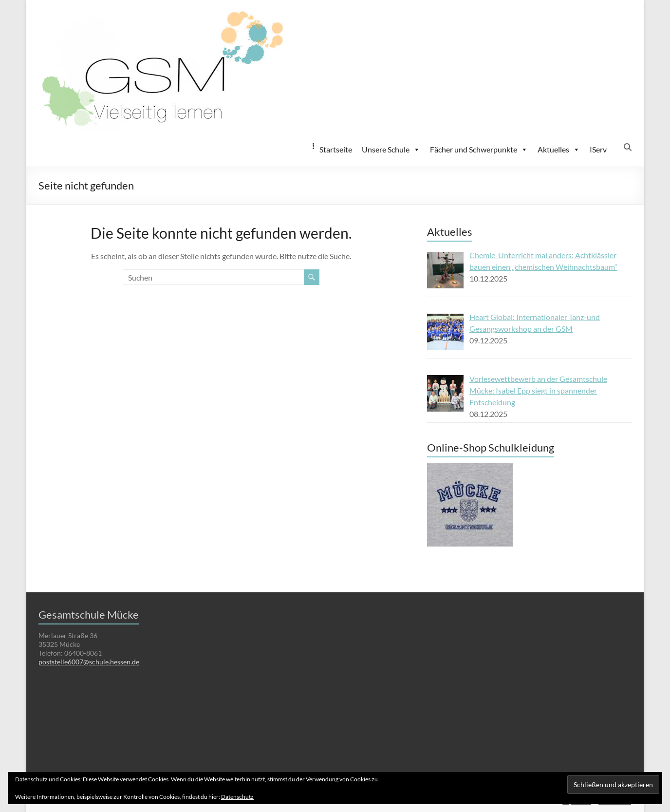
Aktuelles (559, 150)
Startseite (336, 149)
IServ (598, 149)
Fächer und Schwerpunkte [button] (479, 150)
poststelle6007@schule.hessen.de (89, 662)
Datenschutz (237, 797)
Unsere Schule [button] (391, 150)
